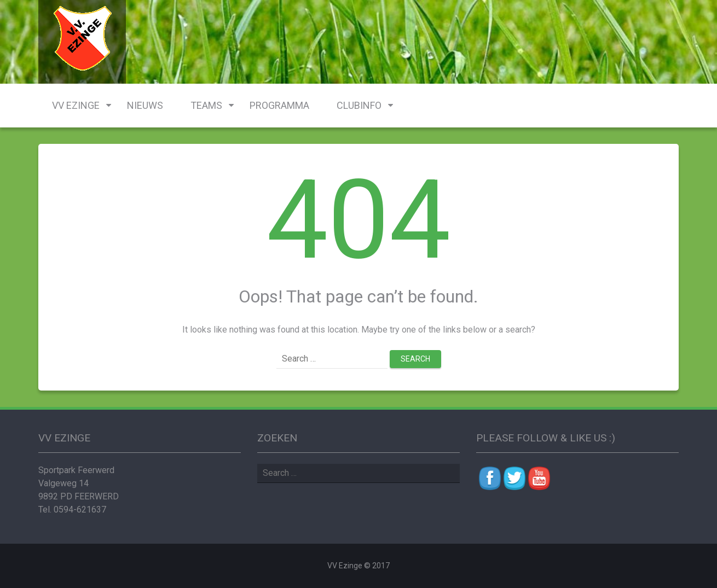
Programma (279, 105)
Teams (206, 105)
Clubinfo (359, 105)
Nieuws (145, 105)
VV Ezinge (76, 105)
